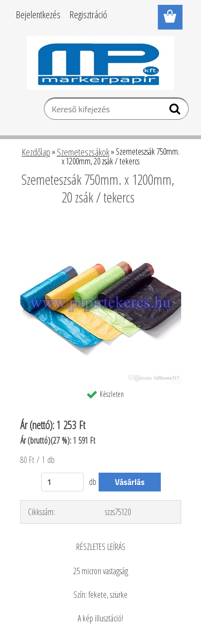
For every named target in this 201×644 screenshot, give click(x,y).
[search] (176, 111)
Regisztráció (88, 15)
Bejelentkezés (38, 15)
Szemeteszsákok (83, 152)
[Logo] (100, 63)
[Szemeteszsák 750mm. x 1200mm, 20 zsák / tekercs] (101, 227)
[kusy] (63, 482)
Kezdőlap (36, 152)
